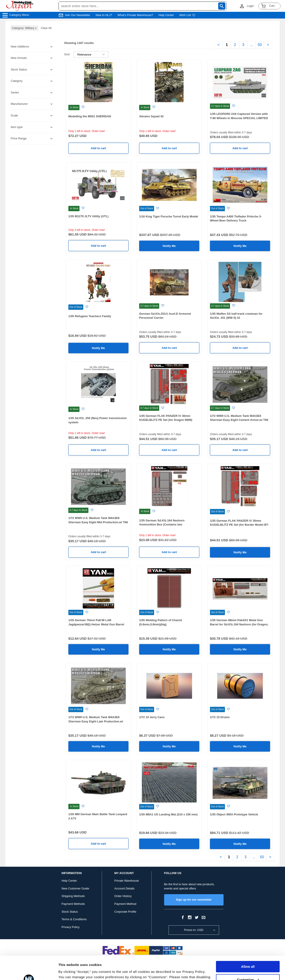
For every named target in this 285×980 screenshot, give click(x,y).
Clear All (46, 28)
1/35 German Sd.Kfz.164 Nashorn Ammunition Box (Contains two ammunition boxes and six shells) (162, 525)
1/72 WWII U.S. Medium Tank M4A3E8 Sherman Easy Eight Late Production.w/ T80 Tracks (96, 721)
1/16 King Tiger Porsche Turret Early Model (169, 216)
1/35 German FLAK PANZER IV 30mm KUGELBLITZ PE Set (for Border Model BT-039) (239, 525)
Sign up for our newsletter (194, 900)
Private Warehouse (127, 881)
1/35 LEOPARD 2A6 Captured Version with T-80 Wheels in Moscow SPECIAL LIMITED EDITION (239, 118)
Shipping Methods (73, 896)
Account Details (124, 888)
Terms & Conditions (74, 919)
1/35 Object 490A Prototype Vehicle (234, 814)
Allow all (248, 943)
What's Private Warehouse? (135, 15)
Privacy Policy (70, 927)
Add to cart (99, 148)
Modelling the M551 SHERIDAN (90, 116)
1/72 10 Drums (220, 717)
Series (15, 92)
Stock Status (70, 912)
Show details (69, 971)
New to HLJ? (104, 15)
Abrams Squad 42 (151, 116)
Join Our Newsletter (77, 15)
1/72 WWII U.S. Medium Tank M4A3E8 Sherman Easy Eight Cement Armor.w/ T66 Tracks (239, 420)
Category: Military (25, 28)
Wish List (187, 15)
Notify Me (169, 246)
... (251, 45)
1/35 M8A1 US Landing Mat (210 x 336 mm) (168, 814)
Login (250, 6)
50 (260, 45)
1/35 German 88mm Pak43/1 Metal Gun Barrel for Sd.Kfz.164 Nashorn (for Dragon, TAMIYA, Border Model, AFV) (239, 624)
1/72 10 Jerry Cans (152, 717)
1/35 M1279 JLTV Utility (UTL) (88, 216)
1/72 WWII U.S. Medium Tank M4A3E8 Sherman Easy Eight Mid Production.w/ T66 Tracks (98, 522)
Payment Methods (73, 904)
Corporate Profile (125, 912)
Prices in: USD (194, 930)
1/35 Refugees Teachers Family (90, 316)
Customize (248, 956)
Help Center (166, 15)
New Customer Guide (75, 888)
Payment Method (125, 904)
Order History (123, 896)
